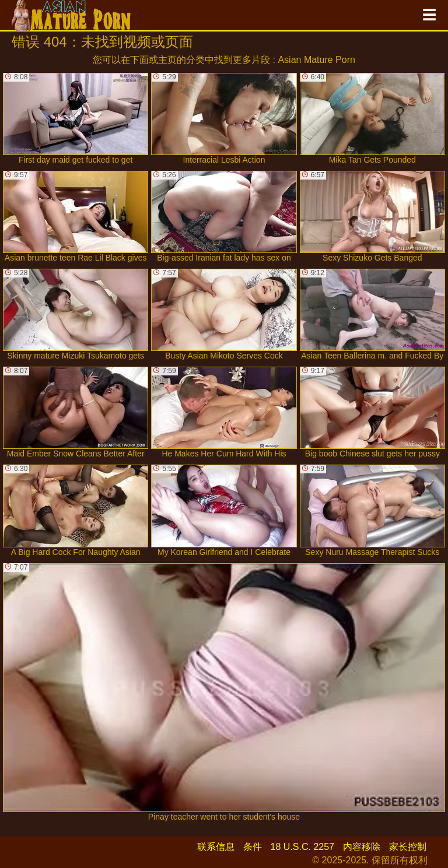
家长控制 (408, 847)
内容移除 (362, 847)
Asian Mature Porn (316, 60)
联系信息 (216, 847)
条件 (253, 847)
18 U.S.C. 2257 (302, 847)
